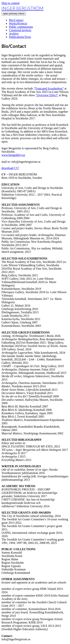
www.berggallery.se (13, 155)
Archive (14, 34)
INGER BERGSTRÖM (22, 8)
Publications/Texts (20, 37)
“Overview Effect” (47, 95)
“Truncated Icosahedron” (49, 88)
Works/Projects (18, 23)
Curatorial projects (20, 30)
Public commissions (21, 27)
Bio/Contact (16, 20)
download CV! (10, 168)
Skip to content (11, 3)
